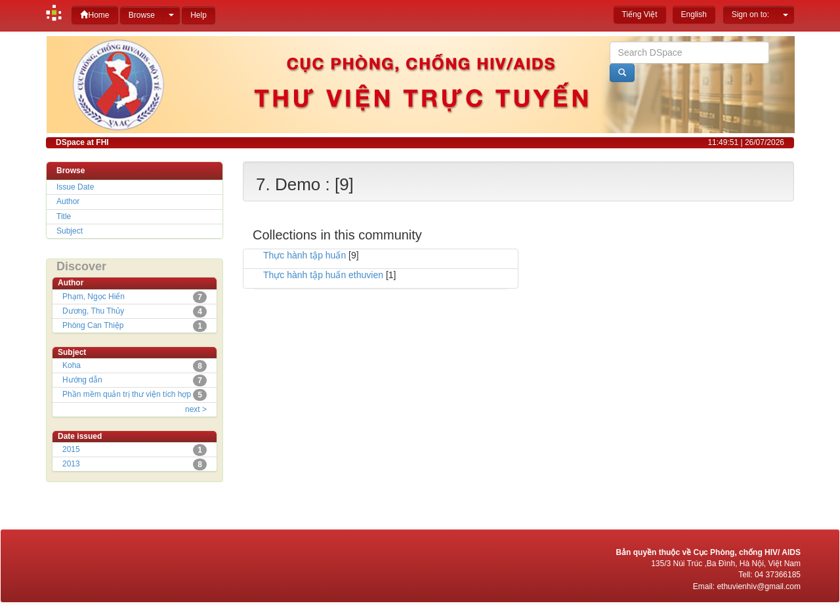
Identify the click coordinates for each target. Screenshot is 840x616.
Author (68, 201)
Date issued (80, 436)
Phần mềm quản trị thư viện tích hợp (127, 394)
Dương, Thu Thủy (93, 311)
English (694, 14)
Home (94, 15)
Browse (142, 15)
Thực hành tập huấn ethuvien (323, 275)
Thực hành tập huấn (304, 255)
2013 (71, 464)
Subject (70, 231)
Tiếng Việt (640, 14)
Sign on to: (750, 14)
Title (64, 216)
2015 (71, 449)
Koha (72, 365)
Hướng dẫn (82, 380)
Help (199, 15)
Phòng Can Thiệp (93, 325)
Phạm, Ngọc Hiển (94, 297)
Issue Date (75, 187)
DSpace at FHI (82, 142)
